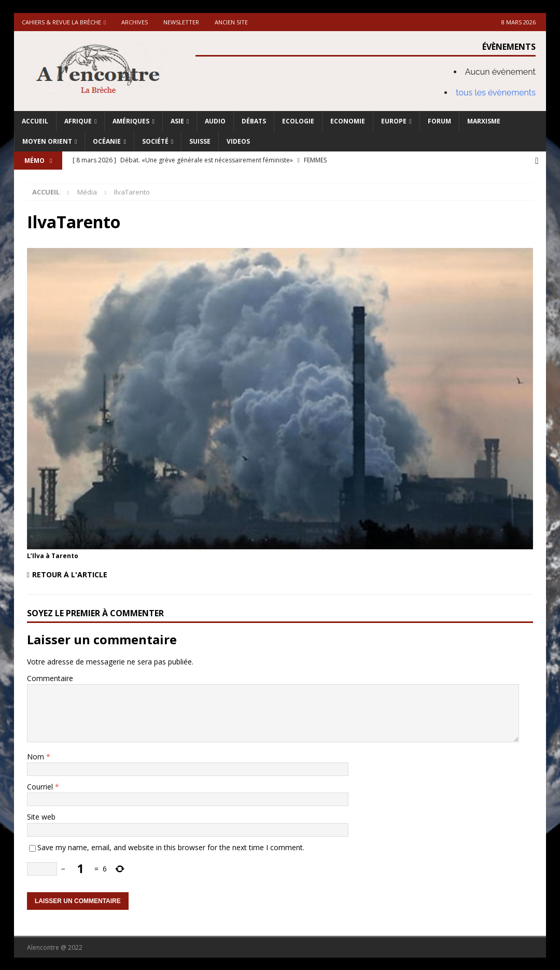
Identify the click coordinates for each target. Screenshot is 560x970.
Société (155, 141)
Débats (254, 121)
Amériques (131, 121)
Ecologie (298, 121)
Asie (177, 121)
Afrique (78, 121)
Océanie (107, 141)
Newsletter (181, 22)
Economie (348, 121)
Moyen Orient (47, 141)
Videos (238, 141)
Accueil (35, 121)
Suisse (200, 141)
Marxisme (484, 121)
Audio (215, 121)
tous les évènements (496, 93)
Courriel (41, 786)
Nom (37, 756)
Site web (41, 816)
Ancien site (231, 22)
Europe (394, 121)
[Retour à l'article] (150, 574)
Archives (135, 22)
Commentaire (50, 677)
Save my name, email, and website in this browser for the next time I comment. (171, 846)
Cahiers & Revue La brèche (61, 22)
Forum (439, 121)
